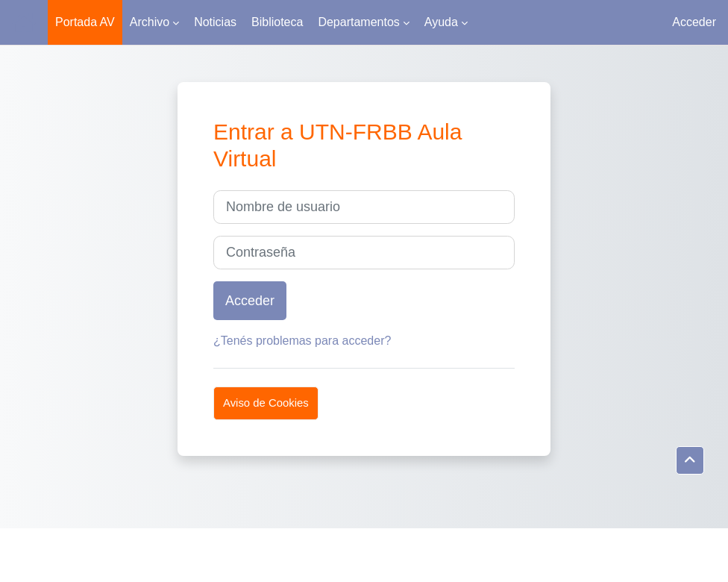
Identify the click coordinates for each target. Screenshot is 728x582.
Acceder (694, 22)
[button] (690, 460)
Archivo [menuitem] (150, 22)
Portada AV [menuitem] (85, 22)
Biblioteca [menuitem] (277, 22)
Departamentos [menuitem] (358, 22)
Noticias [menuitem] (215, 22)
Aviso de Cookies (266, 403)
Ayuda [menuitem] (441, 22)
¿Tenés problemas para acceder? (302, 341)
